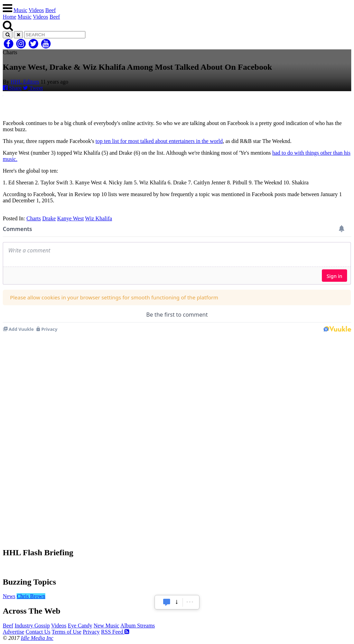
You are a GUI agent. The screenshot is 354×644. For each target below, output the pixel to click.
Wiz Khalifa (99, 218)
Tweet (33, 88)
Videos (36, 10)
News (9, 596)
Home (10, 17)
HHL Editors (25, 82)
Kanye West (70, 218)
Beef (50, 10)
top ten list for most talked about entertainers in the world (159, 141)
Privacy (91, 632)
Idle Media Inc (37, 638)
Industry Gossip (32, 626)
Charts (34, 218)
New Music (106, 626)
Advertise (13, 632)
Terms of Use (66, 632)
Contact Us (38, 632)
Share (12, 88)
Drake (49, 218)
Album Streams (138, 626)
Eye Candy (80, 626)
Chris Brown (31, 596)
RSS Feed (115, 632)
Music (20, 10)
